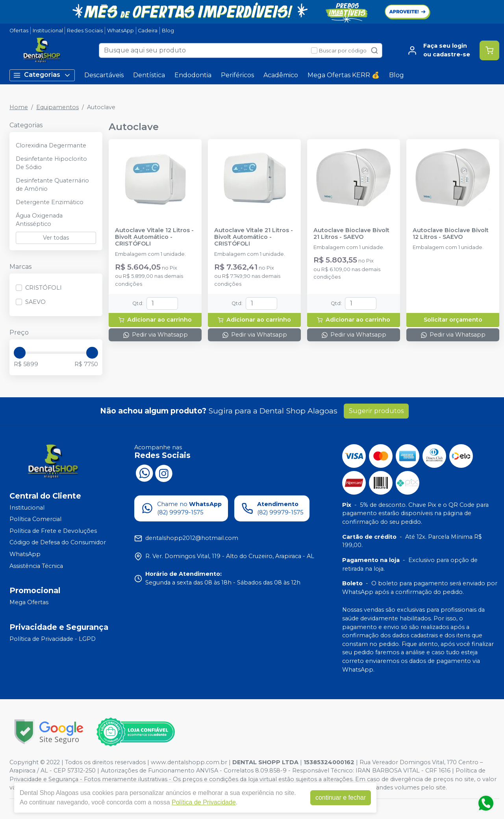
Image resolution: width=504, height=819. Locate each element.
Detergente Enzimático (50, 202)
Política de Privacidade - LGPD (53, 639)
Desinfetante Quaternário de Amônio (52, 185)
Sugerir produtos (376, 411)
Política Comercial (35, 519)
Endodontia (193, 75)
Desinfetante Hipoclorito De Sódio (51, 163)
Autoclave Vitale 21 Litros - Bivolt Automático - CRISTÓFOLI (254, 237)
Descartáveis (104, 75)
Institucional (48, 31)
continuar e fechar (341, 798)
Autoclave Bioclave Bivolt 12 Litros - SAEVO (451, 234)
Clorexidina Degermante (51, 145)
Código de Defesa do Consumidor (58, 543)
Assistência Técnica (36, 566)
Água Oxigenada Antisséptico (39, 220)
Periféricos (237, 75)
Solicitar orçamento (453, 320)
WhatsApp (120, 31)
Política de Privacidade (204, 802)
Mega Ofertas (29, 602)
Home (19, 107)
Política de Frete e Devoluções (53, 531)
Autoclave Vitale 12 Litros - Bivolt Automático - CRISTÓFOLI (154, 237)
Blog (168, 31)
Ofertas (19, 31)
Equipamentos (57, 107)
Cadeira (148, 31)
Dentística (149, 75)
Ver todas (56, 238)
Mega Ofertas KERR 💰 (344, 75)
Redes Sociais (85, 31)
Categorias (42, 75)
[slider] (20, 353)
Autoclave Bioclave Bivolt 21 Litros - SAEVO (351, 234)
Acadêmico (281, 75)
